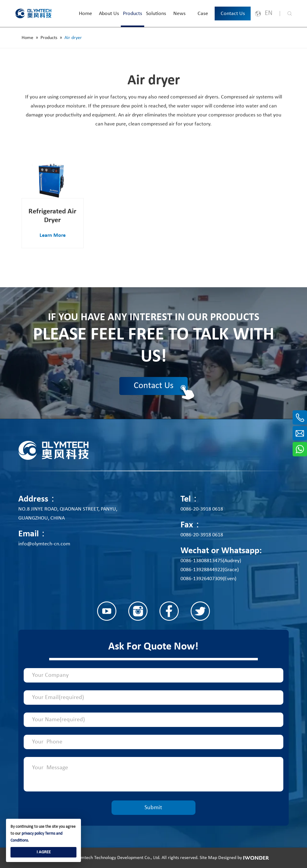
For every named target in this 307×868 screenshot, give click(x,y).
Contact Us (233, 14)
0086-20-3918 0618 (202, 509)
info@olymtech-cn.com (44, 544)
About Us (109, 14)
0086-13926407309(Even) (208, 579)
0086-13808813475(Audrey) (211, 561)
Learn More (53, 235)
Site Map (208, 858)
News (179, 14)
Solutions (156, 14)
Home (85, 14)
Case (203, 14)
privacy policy (33, 834)
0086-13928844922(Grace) (210, 570)
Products (133, 14)
